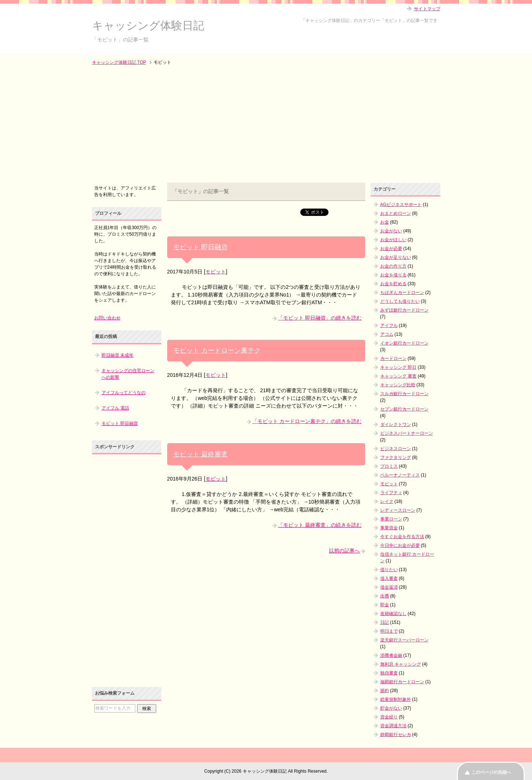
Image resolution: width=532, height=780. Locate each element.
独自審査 (389, 673)
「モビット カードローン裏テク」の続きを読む (307, 421)
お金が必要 (391, 249)
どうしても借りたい (400, 301)
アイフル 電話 (115, 408)
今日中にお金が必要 (400, 545)
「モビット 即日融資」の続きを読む (320, 318)
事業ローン (391, 519)
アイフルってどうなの (124, 393)
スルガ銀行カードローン (404, 394)
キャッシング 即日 (398, 367)
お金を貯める (393, 284)
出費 (385, 596)
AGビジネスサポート (401, 205)
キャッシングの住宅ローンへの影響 (128, 374)
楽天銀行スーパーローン (404, 640)
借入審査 (389, 578)
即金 (385, 605)
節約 (385, 691)
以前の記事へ (344, 551)
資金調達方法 (393, 726)
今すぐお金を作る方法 (402, 537)
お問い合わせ (107, 318)
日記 (385, 622)
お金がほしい (393, 240)
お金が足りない (396, 257)
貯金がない (391, 708)
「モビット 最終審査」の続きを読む (320, 525)
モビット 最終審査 (200, 454)
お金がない (391, 231)
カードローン (393, 358)
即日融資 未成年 (118, 355)
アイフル (389, 325)
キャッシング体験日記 (148, 25)
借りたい (389, 570)
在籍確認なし (393, 614)
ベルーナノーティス (400, 475)
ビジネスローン (396, 449)
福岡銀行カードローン (402, 682)
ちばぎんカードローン (402, 292)
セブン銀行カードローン (404, 409)
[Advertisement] (266, 125)
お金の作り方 (393, 266)
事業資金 (389, 528)
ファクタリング (396, 457)
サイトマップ (427, 9)
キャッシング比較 (398, 385)
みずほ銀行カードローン (404, 310)
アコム (387, 334)
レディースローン (398, 510)
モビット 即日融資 (200, 247)
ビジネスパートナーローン (407, 433)
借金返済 (389, 587)
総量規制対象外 (396, 699)
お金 (385, 222)
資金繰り (389, 717)
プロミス (389, 466)
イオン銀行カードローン (404, 343)
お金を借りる (393, 275)
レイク (387, 501)
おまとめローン (396, 213)
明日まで (389, 631)
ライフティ (391, 493)
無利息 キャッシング (401, 664)
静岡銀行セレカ (396, 735)
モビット (216, 272)
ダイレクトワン (396, 424)
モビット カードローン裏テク (217, 350)
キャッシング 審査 (398, 376)
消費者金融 (391, 655)
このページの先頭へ (491, 772)
